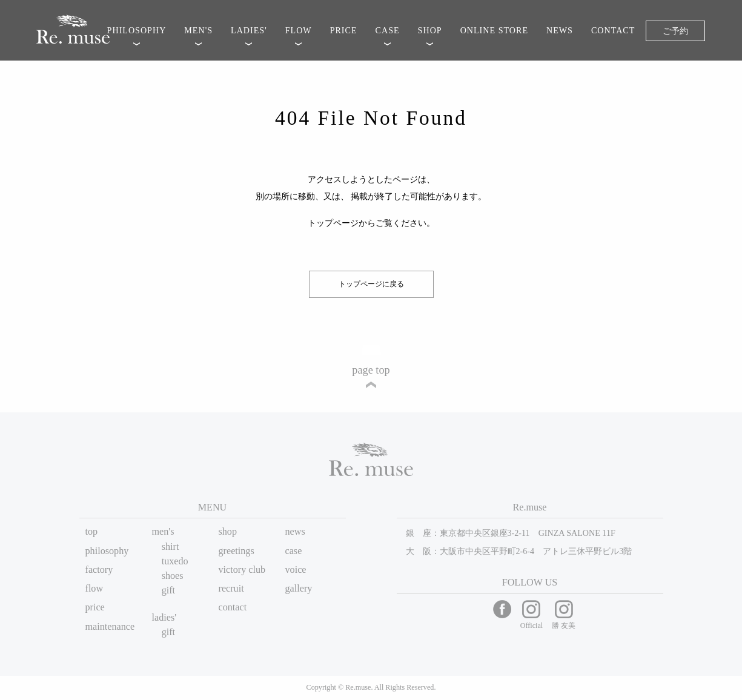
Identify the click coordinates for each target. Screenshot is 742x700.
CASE (388, 30)
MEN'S (198, 30)
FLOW (299, 30)
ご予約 (675, 31)
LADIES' (249, 30)
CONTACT (613, 30)
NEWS (560, 30)
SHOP (430, 30)
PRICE (344, 30)
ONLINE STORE (494, 30)
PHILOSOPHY (137, 30)
